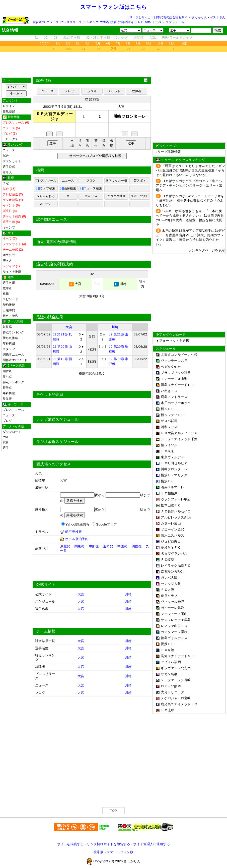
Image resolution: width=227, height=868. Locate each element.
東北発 (65, 546)
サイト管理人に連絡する (152, 844)
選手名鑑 (9, 283)
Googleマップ (106, 524)
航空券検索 (73, 532)
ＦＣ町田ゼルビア (174, 463)
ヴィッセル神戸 (172, 602)
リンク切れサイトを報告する (108, 844)
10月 (149, 43)
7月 (118, 43)
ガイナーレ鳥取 (172, 608)
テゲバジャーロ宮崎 (176, 698)
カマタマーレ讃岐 (174, 632)
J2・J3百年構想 (98, 38)
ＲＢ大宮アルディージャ (179, 433)
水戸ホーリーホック (176, 403)
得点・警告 (10, 316)
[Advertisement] (114, 65)
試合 (6, 156)
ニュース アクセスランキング (183, 160)
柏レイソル (169, 445)
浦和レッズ (169, 427)
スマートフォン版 (120, 852)
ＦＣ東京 (167, 451)
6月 (108, 43)
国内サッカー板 (116, 181)
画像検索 (68, 189)
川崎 (115, 327)
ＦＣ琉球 (167, 710)
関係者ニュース (14, 355)
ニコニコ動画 (116, 196)
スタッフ (9, 349)
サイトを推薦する (70, 844)
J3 (55, 38)
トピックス (10, 139)
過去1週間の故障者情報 (57, 242)
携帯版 (99, 852)
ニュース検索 (91, 189)
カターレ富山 (171, 523)
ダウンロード (12, 432)
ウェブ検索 (46, 189)
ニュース (53, 22)
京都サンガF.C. (172, 572)
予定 (184, 43)
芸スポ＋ (140, 181)
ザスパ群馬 (169, 421)
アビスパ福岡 (171, 662)
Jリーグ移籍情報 (168, 152)
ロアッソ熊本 (171, 686)
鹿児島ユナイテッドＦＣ (179, 704)
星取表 (7, 399)
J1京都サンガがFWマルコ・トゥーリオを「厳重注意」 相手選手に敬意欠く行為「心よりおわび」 (190, 200)
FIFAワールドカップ (177, 38)
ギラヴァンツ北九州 (176, 668)
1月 (58, 43)
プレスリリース (71, 22)
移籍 (113, 22)
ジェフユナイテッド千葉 (179, 439)
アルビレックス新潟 (176, 517)
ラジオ (92, 91)
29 (159, 49)
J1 (36, 38)
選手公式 (9, 167)
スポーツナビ (140, 196)
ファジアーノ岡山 (174, 614)
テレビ (139, 22)
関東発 (80, 546)
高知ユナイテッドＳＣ (177, 656)
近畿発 (108, 546)
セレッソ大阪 (171, 584)
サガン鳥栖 (169, 674)
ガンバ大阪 (169, 578)
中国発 (122, 546)
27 (129, 49)
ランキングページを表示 (207, 250)
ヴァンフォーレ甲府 (176, 499)
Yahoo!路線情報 (78, 524)
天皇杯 (139, 38)
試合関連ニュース (52, 219)
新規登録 (9, 111)
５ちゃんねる (46, 196)
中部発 (94, 546)
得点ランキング (14, 332)
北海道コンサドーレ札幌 (179, 355)
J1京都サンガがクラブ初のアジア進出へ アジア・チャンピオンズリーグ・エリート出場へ (189, 185)
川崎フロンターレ (174, 469)
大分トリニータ (172, 692)
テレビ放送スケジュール (57, 419)
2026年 (45, 43)
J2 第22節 (92, 99)
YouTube (91, 196)
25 (98, 49)
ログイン (9, 106)
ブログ (7, 421)
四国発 (137, 546)
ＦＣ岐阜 (167, 560)
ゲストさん (218, 17)
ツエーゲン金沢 (172, 529)
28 (144, 49)
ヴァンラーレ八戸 (174, 361)
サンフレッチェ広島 (176, 620)
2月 (68, 43)
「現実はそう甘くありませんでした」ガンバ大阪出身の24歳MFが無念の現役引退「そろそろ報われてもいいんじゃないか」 (190, 170)
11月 (160, 43)
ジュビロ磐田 (171, 541)
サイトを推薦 (12, 272)
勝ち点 (7, 377)
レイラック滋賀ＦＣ (176, 566)
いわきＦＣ (169, 391)
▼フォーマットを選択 (172, 341)
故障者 (104, 22)
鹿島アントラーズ (174, 397)
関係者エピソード (15, 360)
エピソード (10, 299)
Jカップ (122, 38)
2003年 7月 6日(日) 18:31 (63, 107)
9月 (138, 43)
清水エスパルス (172, 535)
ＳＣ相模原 (169, 493)
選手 (6, 448)
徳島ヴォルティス (174, 638)
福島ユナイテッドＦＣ (177, 385)
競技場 (7, 327)
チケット (114, 91)
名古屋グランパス (174, 554)
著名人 (7, 172)
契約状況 (9, 305)
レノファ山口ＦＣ (174, 626)
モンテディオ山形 (174, 379)
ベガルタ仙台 (171, 367)
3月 (78, 43)
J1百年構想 (72, 38)
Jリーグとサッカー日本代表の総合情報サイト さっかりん (168, 17)
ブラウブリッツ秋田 (176, 373)
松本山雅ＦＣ (171, 505)
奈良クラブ (169, 596)
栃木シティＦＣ (172, 415)
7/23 (68, 49)
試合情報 (44, 81)
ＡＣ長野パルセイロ (176, 511)
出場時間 (9, 310)
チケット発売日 (50, 394)
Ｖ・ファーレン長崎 (176, 680)
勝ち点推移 (10, 338)
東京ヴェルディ (172, 457)
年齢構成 (9, 343)
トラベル (158, 22)
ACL (153, 38)
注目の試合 (126, 22)
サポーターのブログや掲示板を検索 (95, 156)
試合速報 (39, 22)
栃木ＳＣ (167, 409)
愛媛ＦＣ (167, 644)
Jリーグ (46, 204)
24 (83, 49)
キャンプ (9, 227)
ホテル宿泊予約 (77, 539)
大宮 (121, 107)
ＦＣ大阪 (167, 590)
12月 (172, 43)
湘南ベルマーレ (172, 487)
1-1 (98, 284)
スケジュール (175, 22)
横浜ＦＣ (167, 481)
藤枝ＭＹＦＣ (171, 547)
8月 (128, 43)
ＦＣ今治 (167, 650)
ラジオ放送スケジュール (57, 442)
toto (148, 22)
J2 (46, 38)
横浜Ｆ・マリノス (174, 475)
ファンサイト (12, 161)
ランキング (91, 22)
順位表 (7, 371)
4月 (88, 43)
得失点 (7, 388)
